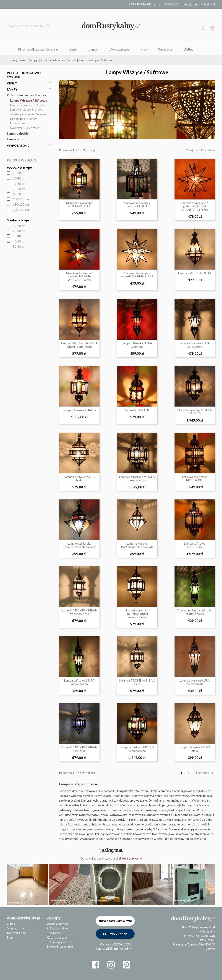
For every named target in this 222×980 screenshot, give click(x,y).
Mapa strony (15, 928)
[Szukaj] (29, 26)
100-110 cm (21, 199)
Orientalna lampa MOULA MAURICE (195, 412)
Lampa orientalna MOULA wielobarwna (137, 749)
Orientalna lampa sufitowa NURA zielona (195, 612)
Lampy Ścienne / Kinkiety (27, 105)
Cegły (12, 83)
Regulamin (54, 933)
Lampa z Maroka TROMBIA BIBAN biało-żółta (79, 345)
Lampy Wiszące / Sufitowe (29, 100)
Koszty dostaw (57, 937)
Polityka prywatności (61, 942)
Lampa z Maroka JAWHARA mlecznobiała (137, 545)
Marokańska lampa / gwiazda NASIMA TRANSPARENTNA (195, 206)
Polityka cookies (58, 928)
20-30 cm (19, 173)
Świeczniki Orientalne (25, 128)
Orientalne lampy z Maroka (26, 95)
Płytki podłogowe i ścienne (24, 75)
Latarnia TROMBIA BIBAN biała (137, 682)
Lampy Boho (16, 139)
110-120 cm (21, 204)
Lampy (12, 89)
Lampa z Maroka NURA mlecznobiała (195, 682)
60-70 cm (19, 194)
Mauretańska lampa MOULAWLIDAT (79, 205)
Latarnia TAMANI (137, 410)
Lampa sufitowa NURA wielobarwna (79, 682)
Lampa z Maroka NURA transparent (195, 345)
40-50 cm (19, 184)
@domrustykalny (130, 858)
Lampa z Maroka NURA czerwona (137, 345)
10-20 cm (19, 226)
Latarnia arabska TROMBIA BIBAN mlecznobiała (137, 614)
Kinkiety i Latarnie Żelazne (28, 114)
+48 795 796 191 (115, 934)
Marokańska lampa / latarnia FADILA (137, 205)
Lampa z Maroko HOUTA (195, 273)
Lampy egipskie (18, 133)
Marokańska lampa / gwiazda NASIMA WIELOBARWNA (79, 276)
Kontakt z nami (17, 933)
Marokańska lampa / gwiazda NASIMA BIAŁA (137, 275)
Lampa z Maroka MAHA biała (79, 478)
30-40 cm (19, 178)
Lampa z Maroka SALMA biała (195, 749)
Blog (10, 937)
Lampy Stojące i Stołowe (27, 110)
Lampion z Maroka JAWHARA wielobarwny (79, 545)
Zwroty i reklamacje (60, 946)
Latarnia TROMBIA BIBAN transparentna (79, 612)
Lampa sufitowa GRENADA (195, 545)
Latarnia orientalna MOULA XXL (195, 478)
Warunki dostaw (58, 924)
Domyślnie (208, 150)
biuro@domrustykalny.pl (198, 4)
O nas (11, 924)
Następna (206, 773)
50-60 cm (19, 189)
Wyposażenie (18, 146)
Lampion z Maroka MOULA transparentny (137, 478)
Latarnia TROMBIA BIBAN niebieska (79, 749)
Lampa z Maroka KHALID (79, 410)
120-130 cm (21, 210)
